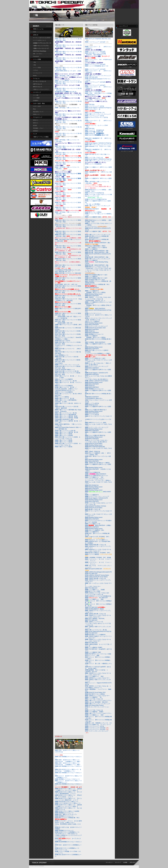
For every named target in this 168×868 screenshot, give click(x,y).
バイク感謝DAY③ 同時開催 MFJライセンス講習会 (95, 292)
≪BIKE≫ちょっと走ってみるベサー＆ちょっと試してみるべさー (98, 550)
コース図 (36, 95)
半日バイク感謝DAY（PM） (95, 530)
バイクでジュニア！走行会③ (97, 69)
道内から (36, 120)
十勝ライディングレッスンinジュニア (98, 235)
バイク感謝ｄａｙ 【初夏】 (95, 590)
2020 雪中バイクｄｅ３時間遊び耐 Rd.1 (97, 240)
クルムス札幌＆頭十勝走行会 (97, 435)
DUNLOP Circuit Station (95, 443)
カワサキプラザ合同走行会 (95, 193)
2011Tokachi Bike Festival (94, 705)
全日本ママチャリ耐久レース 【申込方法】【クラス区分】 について (68, 796)
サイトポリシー (109, 862)
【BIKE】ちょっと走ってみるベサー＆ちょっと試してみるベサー (98, 616)
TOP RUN (90, 105)
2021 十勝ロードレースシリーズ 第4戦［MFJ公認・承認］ (68, 189)
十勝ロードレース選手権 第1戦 (66, 416)
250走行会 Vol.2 (91, 405)
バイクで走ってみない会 (96, 132)
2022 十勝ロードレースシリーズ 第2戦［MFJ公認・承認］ (68, 179)
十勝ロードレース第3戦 (64, 440)
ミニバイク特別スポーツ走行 (95, 358)
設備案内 (36, 101)
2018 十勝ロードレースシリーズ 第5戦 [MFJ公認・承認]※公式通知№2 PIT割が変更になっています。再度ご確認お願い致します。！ (69, 268)
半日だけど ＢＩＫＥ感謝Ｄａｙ (96, 540)
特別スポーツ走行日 (63, 341)
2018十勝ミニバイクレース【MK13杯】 (68, 275)
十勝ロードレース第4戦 (64, 434)
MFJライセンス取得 (93, 591)
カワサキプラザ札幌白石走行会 (98, 199)
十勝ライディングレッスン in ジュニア (100, 76)
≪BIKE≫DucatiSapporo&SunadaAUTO (100, 572)
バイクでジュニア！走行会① (97, 85)
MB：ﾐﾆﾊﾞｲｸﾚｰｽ (38, 54)
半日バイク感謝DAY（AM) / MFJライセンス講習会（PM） (98, 454)
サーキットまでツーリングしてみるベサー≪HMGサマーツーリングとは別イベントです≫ (98, 419)
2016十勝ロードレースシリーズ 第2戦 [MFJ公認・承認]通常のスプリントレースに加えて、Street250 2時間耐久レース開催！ (68, 337)
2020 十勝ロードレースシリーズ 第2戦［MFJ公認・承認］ (68, 226)
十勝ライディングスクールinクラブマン (98, 701)
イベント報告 (37, 68)
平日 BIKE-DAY (91, 574)
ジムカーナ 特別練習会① (95, 133)
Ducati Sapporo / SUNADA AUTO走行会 (98, 108)
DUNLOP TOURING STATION (97, 506)
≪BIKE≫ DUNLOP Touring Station (99, 575)
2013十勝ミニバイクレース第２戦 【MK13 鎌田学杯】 (67, 407)
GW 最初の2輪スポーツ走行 (95, 280)
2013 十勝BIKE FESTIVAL (95, 619)
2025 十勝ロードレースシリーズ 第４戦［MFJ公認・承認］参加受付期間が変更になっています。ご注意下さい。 (69, 71)
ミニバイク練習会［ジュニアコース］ (68, 80)
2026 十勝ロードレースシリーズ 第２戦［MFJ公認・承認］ (68, 48)
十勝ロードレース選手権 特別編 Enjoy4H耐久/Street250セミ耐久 (67, 419)
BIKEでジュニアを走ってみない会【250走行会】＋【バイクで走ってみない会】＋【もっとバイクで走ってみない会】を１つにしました (98, 270)
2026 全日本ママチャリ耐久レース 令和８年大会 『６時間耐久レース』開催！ (68, 761)
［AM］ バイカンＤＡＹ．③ (97, 101)
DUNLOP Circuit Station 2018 (97, 328)
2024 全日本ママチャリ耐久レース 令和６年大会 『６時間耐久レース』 (68, 770)
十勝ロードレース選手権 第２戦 (66, 432)
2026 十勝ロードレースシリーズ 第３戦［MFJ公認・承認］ (68, 54)
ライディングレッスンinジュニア (96, 326)
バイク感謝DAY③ (92, 495)
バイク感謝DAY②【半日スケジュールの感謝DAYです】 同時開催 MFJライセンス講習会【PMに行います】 (98, 305)
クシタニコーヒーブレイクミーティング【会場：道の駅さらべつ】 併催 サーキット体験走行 (98, 320)
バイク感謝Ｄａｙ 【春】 (95, 599)
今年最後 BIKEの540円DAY (95, 342)
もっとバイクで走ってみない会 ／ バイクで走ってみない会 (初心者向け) (97, 441)
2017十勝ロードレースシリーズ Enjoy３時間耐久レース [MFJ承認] (68, 301)
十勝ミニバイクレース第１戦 (65, 431)
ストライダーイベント (93, 313)
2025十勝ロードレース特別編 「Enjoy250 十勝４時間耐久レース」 (97, 56)
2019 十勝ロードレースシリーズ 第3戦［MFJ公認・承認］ (68, 247)
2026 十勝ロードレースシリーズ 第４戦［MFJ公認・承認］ (68, 60)
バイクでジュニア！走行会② (97, 42)
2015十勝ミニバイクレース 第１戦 (67, 371)
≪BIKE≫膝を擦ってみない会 (96, 545)
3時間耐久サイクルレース (96, 334)
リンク (35, 134)
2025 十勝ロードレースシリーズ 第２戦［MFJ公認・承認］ (70, 91)
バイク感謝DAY (91, 249)
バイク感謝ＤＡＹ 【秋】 (95, 676)
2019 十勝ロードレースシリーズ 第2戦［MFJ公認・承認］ (68, 253)
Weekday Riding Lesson (94, 294)
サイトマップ (118, 862)
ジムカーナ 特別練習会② (95, 130)
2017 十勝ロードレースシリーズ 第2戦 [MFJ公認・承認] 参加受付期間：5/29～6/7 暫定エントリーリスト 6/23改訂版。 (68, 316)
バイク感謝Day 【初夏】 (94, 712)
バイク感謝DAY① (92, 532)
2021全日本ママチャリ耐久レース (67, 802)
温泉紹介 (36, 131)
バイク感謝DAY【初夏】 (94, 647)
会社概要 (125, 862)
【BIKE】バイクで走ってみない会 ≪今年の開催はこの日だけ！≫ (98, 687)
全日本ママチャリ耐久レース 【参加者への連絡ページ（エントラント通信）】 (68, 790)
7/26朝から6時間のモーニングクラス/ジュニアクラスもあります (68, 835)
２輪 (34, 65)
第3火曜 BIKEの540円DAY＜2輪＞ (97, 251)
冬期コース (36, 114)
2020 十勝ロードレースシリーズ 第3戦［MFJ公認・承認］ (68, 221)
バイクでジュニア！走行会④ (97, 64)
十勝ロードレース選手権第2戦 (66, 415)
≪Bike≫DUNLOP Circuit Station (98, 577)
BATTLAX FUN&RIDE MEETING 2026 (100, 39)
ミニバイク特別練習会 (94, 164)
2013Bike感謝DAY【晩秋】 (95, 609)
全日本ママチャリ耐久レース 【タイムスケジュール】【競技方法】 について (68, 799)
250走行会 (90, 331)
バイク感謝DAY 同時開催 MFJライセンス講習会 (95, 337)
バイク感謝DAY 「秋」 (94, 697)
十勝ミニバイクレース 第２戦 (66, 381)
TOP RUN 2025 (91, 77)
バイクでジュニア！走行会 (96, 106)
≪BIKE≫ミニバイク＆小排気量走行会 (98, 596)
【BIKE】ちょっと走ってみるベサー (97, 678)
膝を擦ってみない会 (93, 509)
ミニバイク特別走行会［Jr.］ (95, 113)
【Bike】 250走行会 (93, 452)
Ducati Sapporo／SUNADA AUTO (98, 373)
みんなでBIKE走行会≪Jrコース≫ (97, 476)
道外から (36, 123)
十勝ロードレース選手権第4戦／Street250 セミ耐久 (66, 401)
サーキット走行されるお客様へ (42, 38)
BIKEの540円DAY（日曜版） (98, 525)
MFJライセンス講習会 (93, 212)
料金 (34, 109)
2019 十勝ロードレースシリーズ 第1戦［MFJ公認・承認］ (68, 261)
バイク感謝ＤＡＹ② (93, 524)
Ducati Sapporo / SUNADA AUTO (98, 498)
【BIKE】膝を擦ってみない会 (95, 578)
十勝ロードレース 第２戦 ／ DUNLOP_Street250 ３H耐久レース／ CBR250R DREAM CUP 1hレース (67, 389)
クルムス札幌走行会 (94, 472)
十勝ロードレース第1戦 (64, 447)
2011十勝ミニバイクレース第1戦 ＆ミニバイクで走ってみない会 (68, 444)
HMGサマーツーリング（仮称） (98, 423)
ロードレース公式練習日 (64, 379)
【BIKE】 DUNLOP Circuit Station (98, 381)
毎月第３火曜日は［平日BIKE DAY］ (98, 553)
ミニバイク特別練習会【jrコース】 (97, 66)
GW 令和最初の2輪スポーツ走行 (96, 275)
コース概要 (36, 98)
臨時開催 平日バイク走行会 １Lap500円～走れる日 (96, 671)
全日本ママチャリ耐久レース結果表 (67, 811)
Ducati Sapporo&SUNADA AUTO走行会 (100, 631)
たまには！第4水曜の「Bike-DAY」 (97, 702)
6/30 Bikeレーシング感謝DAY (95, 635)
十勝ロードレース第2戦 (64, 442)
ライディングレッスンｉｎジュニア (67, 365)
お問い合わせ (133, 862)
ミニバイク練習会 (62, 397)
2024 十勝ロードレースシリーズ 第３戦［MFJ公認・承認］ (68, 117)
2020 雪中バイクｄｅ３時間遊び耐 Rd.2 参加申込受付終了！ (97, 237)
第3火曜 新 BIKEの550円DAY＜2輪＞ (98, 243)
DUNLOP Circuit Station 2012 (97, 692)
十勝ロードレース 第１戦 (65, 398)
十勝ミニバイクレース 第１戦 (66, 413)
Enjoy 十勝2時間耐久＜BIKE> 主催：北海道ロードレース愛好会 (96, 247)
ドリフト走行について (40, 40)
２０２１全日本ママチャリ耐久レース (68, 803)
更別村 (35, 126)
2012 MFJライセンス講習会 (96, 694)
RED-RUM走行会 (94, 485)
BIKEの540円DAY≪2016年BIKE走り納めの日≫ (94, 398)
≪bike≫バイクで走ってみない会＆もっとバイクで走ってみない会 (97, 594)
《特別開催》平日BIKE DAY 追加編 (98, 558)
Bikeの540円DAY (96, 474)
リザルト (36, 70)
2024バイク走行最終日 (95, 92)
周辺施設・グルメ (38, 128)
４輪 (34, 62)
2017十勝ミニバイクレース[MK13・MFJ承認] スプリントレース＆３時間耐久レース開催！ (98, 354)
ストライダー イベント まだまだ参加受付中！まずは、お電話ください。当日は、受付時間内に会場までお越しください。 (68, 823)
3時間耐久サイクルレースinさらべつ (69, 779)
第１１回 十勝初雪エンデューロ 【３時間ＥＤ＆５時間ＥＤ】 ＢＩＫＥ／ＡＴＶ (98, 724)
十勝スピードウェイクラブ (41, 89)
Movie (35, 76)
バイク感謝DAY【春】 (93, 652)
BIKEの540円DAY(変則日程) (95, 447)
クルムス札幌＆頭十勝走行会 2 (97, 410)
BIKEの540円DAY (94, 288)
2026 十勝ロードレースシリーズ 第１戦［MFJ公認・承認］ (68, 41)
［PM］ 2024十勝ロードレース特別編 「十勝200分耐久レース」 (99, 96)
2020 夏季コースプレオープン (66, 814)
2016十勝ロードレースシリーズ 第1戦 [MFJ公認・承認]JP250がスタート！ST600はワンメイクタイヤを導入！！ (68, 345)
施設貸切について (38, 112)
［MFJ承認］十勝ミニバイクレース (68, 76)
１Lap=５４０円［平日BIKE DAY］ (97, 537)
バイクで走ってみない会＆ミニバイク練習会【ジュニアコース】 (98, 196)
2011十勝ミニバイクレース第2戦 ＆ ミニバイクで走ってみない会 (68, 438)
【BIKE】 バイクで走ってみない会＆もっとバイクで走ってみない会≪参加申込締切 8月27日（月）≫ (98, 299)
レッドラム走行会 (94, 403)
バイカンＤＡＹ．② (93, 110)
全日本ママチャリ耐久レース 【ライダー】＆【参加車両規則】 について (68, 793)
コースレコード (38, 73)
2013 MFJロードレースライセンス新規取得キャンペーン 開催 (98, 655)
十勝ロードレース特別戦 (64, 435)
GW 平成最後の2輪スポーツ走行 (96, 278)
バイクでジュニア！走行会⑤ (97, 52)
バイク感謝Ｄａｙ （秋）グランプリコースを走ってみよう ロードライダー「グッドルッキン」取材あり (98, 479)
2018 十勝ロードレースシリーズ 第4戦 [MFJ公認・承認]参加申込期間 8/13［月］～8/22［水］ (69, 281)
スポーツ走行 (37, 106)
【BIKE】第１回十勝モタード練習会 (97, 463)
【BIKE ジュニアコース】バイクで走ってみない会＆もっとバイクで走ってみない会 (98, 623)
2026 (35, 32)
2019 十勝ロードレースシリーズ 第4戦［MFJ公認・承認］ (68, 235)
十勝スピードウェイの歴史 (41, 137)
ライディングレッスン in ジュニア (97, 366)
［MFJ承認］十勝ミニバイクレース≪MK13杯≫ (68, 142)
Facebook (36, 56)
